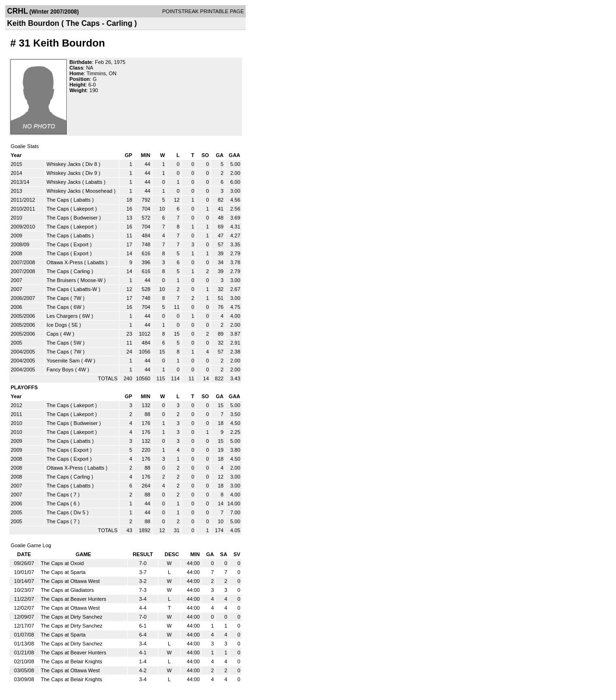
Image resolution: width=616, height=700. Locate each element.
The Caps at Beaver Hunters (74, 599)
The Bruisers (61, 280)
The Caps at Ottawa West (70, 581)
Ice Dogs (57, 325)
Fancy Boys (60, 370)
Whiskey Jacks (64, 164)
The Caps (58, 200)
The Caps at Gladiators (67, 590)
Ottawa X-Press (65, 262)
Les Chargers (62, 316)
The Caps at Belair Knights (72, 661)
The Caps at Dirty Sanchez (72, 617)
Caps (53, 334)
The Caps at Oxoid (62, 563)
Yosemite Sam (63, 361)
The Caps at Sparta (63, 572)
